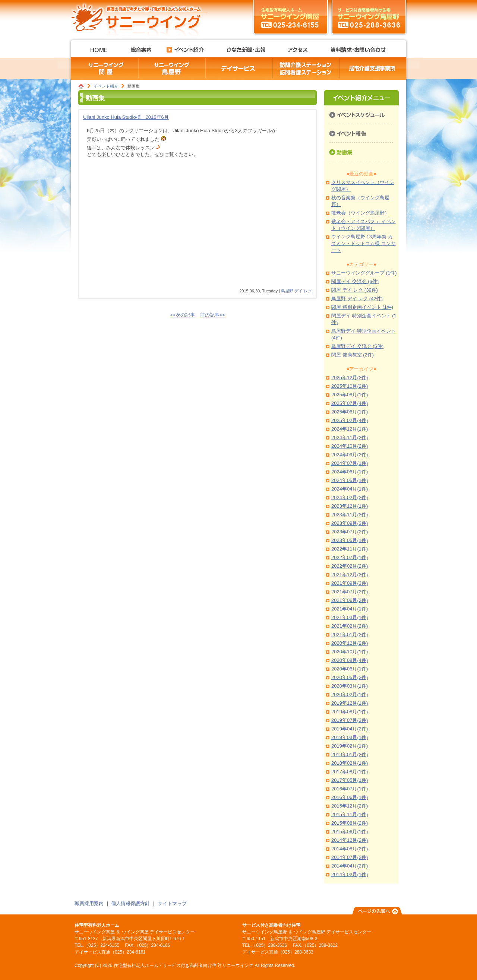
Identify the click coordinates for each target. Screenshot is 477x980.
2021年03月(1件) (350, 617)
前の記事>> (213, 315)
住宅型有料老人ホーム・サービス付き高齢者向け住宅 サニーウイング (142, 17)
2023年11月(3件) (350, 515)
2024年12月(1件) (350, 429)
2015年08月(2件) (350, 823)
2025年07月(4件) (350, 403)
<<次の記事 (182, 315)
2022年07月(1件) (350, 557)
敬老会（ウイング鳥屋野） (360, 213)
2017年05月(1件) (350, 780)
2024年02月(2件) (350, 497)
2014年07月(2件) (350, 857)
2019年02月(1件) (350, 746)
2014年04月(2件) (350, 866)
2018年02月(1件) (350, 763)
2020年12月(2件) (350, 643)
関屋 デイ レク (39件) (355, 290)
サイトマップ (172, 903)
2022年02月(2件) (350, 566)
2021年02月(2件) (350, 626)
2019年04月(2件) (350, 729)
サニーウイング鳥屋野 (369, 17)
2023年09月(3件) (350, 523)
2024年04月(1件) (350, 489)
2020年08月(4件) (350, 660)
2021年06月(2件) (350, 600)
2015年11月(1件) (350, 814)
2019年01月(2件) (350, 754)
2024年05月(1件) (350, 480)
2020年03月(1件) (350, 686)
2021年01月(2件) (350, 635)
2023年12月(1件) (350, 506)
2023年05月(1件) (350, 540)
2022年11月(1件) (350, 549)
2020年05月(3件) (350, 677)
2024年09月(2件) (350, 455)
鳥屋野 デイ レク (296, 291)
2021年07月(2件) (350, 592)
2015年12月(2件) (350, 806)
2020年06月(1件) (350, 669)
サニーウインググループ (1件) (364, 273)
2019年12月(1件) (350, 703)
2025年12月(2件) (350, 378)
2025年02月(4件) (350, 420)
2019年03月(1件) (350, 737)
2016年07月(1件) (350, 789)
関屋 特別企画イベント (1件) (362, 307)
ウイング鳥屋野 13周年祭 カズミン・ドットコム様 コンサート (364, 243)
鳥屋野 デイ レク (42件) (357, 299)
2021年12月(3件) (350, 575)
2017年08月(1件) (350, 772)
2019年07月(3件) (350, 720)
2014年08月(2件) (350, 849)
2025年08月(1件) (350, 395)
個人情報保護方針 (130, 903)
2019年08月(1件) (350, 712)
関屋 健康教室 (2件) (353, 355)
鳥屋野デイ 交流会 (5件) (357, 346)
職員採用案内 (89, 903)
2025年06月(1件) (350, 412)
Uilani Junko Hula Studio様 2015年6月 (126, 117)
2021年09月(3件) (350, 583)
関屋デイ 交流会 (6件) (355, 281)
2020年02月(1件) (350, 694)
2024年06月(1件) (350, 472)
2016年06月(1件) (350, 797)
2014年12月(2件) (350, 840)
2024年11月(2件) (350, 437)
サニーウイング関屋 (291, 17)
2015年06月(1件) (350, 832)
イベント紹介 (106, 86)
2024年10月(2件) (350, 446)
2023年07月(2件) (350, 532)
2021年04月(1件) (350, 609)
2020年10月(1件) (350, 652)
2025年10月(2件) (350, 386)
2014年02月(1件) (350, 874)
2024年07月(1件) (350, 463)
